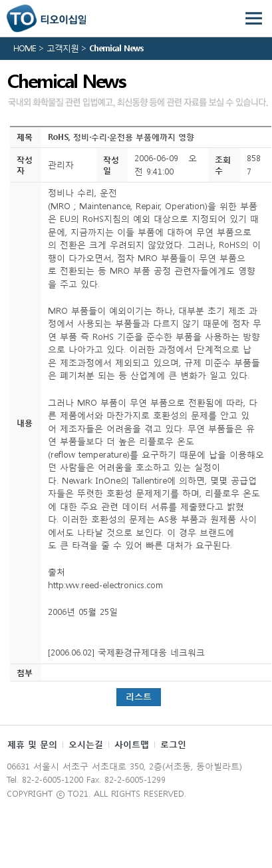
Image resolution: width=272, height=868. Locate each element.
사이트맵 (132, 744)
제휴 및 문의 (32, 744)
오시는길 (86, 744)
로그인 (173, 744)
